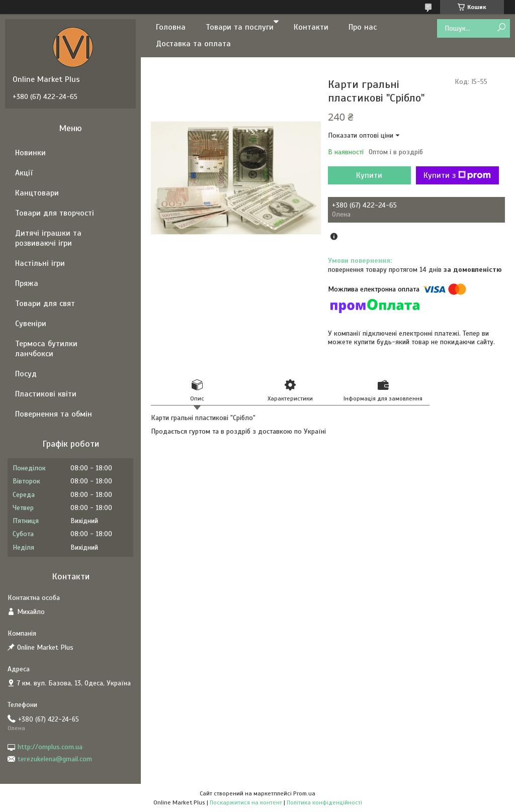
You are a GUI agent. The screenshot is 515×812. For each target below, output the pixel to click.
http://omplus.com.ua (50, 747)
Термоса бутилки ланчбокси (46, 349)
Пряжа (27, 283)
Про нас (363, 27)
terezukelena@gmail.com (55, 759)
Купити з (457, 175)
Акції (24, 173)
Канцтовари (37, 193)
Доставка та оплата (193, 44)
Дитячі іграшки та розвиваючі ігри (48, 238)
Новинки (30, 153)
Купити (369, 175)
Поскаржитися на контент (246, 802)
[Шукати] (501, 28)
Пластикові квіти (46, 394)
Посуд (26, 374)
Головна (171, 27)
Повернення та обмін (54, 414)
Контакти (311, 27)
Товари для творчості (55, 213)
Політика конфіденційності (324, 802)
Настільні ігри (40, 263)
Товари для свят (45, 303)
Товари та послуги (240, 27)
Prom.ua (304, 793)
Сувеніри (31, 324)
